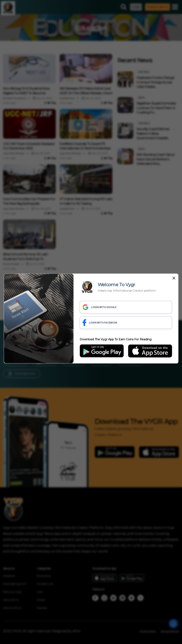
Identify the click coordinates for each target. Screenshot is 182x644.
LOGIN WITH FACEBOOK (100, 323)
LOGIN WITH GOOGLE (100, 307)
